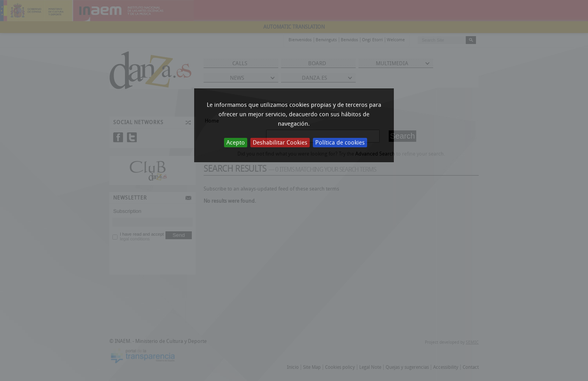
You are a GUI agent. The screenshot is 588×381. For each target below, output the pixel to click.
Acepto (236, 143)
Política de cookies (340, 143)
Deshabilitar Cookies (280, 143)
